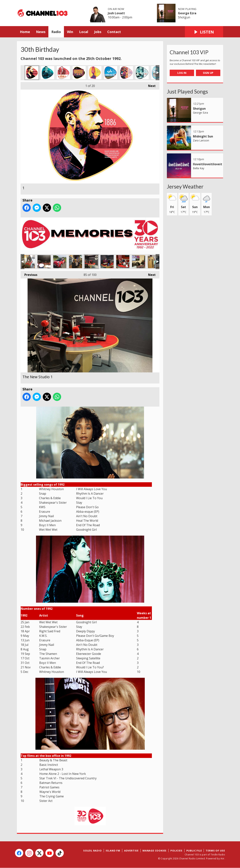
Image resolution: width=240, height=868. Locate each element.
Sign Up (208, 73)
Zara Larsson (201, 140)
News (41, 32)
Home (25, 32)
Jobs (98, 32)
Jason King (154, 262)
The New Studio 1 (91, 262)
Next (150, 85)
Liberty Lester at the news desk (139, 262)
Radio (56, 32)
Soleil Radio (93, 851)
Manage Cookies (154, 851)
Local (84, 32)
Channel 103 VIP (189, 52)
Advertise (131, 851)
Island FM (113, 851)
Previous (29, 274)
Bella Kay (199, 168)
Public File (194, 851)
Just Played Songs (187, 91)
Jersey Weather (185, 186)
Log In (182, 73)
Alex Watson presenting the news (107, 262)
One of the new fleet (60, 262)
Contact (114, 32)
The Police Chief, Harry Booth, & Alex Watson (76, 262)
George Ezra (187, 13)
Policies (176, 851)
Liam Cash (123, 262)
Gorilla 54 (28, 262)
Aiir (222, 859)
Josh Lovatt (116, 13)
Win (70, 32)
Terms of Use (215, 851)
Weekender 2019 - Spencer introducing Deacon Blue (44, 262)
